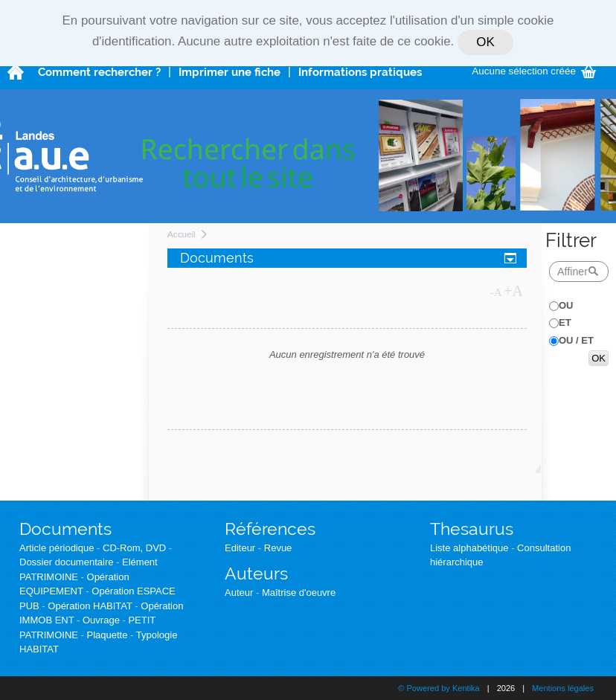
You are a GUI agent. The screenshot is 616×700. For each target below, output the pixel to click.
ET (565, 322)
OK (485, 42)
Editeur (240, 548)
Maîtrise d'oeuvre (299, 593)
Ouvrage (101, 620)
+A (513, 291)
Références (270, 529)
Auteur (239, 593)
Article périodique (57, 548)
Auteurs (256, 573)
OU (566, 305)
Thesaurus (472, 529)
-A (496, 292)
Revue (278, 548)
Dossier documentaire (66, 562)
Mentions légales (563, 688)
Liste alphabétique (469, 548)
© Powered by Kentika (439, 688)
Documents (65, 529)
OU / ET (576, 340)
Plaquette (108, 635)
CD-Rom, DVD (134, 548)
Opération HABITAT (90, 606)
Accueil (182, 234)
